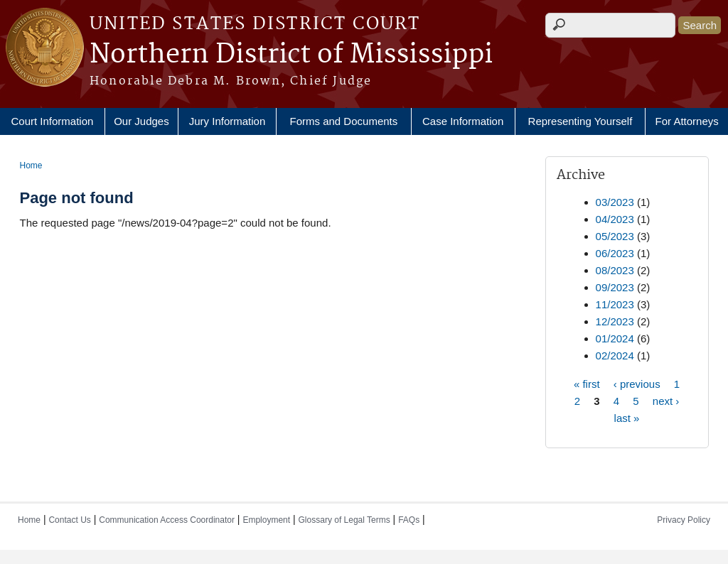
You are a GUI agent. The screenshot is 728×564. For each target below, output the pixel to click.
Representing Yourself (580, 121)
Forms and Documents (344, 121)
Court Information (52, 121)
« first (587, 383)
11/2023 (615, 304)
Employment (266, 520)
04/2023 (615, 219)
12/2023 (615, 321)
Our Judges (141, 121)
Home (31, 166)
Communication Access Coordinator (167, 520)
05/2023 (615, 236)
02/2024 (615, 356)
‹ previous (637, 383)
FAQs (409, 520)
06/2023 (615, 253)
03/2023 (615, 202)
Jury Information (227, 121)
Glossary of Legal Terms (344, 520)
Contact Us (69, 520)
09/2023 (615, 287)
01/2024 (615, 338)
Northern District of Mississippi (291, 55)
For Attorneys (687, 121)
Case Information (463, 121)
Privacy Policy (684, 520)
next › (666, 400)
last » (627, 417)
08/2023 (615, 270)
